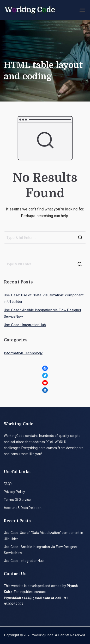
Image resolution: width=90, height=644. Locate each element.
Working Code (43, 635)
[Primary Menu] (82, 10)
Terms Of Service (17, 500)
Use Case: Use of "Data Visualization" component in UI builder (44, 298)
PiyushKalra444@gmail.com (27, 598)
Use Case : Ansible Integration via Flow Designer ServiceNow (43, 313)
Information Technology (23, 353)
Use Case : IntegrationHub (25, 325)
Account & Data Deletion (23, 508)
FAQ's (8, 484)
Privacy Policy (14, 492)
